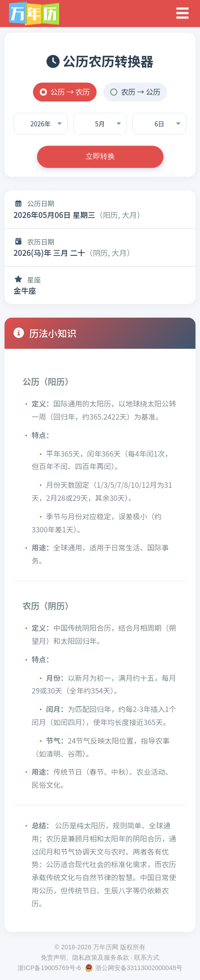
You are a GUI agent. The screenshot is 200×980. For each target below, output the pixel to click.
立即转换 (100, 156)
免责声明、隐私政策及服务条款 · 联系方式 (100, 957)
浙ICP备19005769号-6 (49, 968)
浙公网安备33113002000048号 (139, 968)
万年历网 (106, 947)
